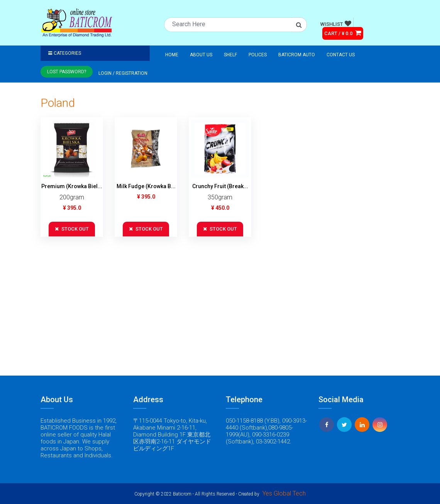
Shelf (230, 55)
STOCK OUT (72, 229)
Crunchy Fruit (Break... (220, 186)
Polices (258, 55)
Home (172, 55)
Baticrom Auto (297, 55)
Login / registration (123, 73)
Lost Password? (67, 72)
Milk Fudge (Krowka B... (146, 186)
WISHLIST (336, 24)
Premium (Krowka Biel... (72, 186)
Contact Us (341, 55)
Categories (65, 53)
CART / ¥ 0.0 (343, 33)
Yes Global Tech (284, 493)
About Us (201, 55)
